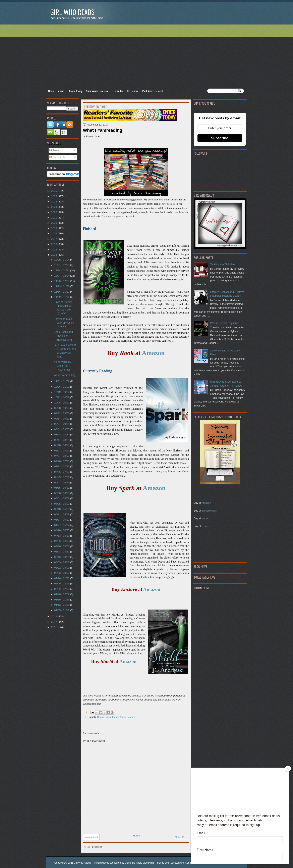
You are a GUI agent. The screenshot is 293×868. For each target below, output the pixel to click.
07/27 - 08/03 (62, 456)
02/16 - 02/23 (62, 578)
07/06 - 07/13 (62, 472)
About (61, 91)
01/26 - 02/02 (62, 594)
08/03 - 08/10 (62, 451)
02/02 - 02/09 (62, 589)
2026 (54, 191)
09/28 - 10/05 (62, 408)
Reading (131, 717)
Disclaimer (133, 91)
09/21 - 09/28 (62, 413)
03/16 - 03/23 (62, 557)
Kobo (205, 518)
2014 (54, 255)
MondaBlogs (119, 717)
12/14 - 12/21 (62, 270)
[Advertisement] (146, 56)
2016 (54, 244)
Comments (57, 157)
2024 (54, 202)
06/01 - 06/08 (62, 498)
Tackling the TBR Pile (222, 264)
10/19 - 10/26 (62, 392)
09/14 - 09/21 (62, 419)
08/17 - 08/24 (62, 440)
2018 (54, 233)
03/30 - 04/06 (62, 546)
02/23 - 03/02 (62, 573)
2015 (54, 250)
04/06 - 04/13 (62, 541)
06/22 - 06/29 (62, 483)
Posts (54, 150)
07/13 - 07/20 (62, 466)
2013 (54, 616)
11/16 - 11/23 (62, 292)
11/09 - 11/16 (62, 297)
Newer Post (91, 837)
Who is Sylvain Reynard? (225, 323)
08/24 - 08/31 (62, 435)
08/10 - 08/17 (62, 445)
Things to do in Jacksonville (169, 863)
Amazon (206, 503)
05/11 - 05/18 (62, 514)
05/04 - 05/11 (62, 520)
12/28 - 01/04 (62, 260)
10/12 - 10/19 (62, 397)
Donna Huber (104, 717)
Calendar (118, 91)
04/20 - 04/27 (62, 530)
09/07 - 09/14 (62, 424)
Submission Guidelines (98, 91)
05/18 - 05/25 (62, 509)
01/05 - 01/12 (62, 610)
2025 (54, 196)
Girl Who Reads (72, 12)
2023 (54, 207)
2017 (54, 239)
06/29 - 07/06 (62, 477)
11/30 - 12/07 (62, 281)
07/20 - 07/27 (62, 461)
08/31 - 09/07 (62, 429)
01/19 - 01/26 (62, 600)
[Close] (288, 769)
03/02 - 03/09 (62, 568)
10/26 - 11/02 (62, 387)
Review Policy (75, 91)
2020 (54, 223)
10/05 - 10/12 (62, 403)
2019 (54, 228)
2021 (54, 218)
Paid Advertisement (153, 91)
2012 (54, 622)
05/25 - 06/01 (62, 504)
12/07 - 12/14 (62, 276)
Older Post (181, 837)
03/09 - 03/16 (62, 562)
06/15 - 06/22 (62, 488)
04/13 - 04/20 (62, 536)
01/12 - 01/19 (62, 605)
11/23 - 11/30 (62, 286)
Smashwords (209, 511)
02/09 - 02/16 (62, 584)
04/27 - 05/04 (62, 525)
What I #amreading (65, 375)
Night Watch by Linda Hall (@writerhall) (62, 366)
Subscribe (220, 138)
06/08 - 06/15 (62, 493)
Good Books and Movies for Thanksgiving (63, 336)
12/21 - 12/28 (62, 265)
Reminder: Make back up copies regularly (64, 323)
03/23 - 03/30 (62, 552)
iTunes (206, 526)
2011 (54, 627)
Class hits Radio (134, 863)
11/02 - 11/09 (62, 381)
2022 (54, 212)
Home (51, 91)
